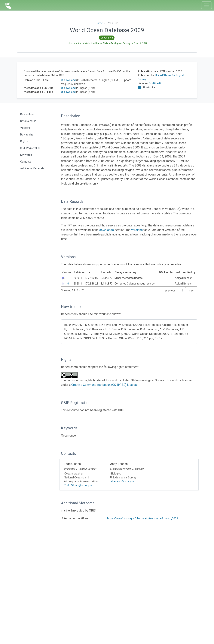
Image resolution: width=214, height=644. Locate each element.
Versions (25, 128)
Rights (24, 141)
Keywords (26, 155)
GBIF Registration (30, 148)
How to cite (27, 135)
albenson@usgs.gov (122, 481)
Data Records (28, 121)
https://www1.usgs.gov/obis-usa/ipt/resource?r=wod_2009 (143, 518)
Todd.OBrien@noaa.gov (78, 485)
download (69, 80)
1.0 (67, 284)
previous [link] (170, 291)
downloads (107, 230)
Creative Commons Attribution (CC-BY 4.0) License (104, 385)
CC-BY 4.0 (155, 83)
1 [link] (182, 291)
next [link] (192, 291)
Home (99, 23)
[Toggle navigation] (206, 5)
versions (137, 230)
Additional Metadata (32, 168)
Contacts (26, 162)
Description (27, 114)
